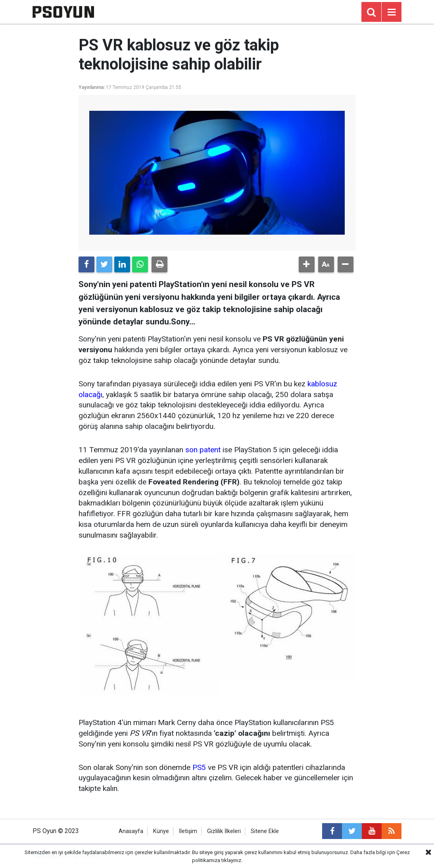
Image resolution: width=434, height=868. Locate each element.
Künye (161, 831)
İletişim (188, 831)
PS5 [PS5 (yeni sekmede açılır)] (199, 767)
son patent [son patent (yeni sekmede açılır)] (203, 450)
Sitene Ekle (265, 831)
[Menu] (392, 12)
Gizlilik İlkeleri (224, 831)
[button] (307, 264)
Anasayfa (131, 831)
